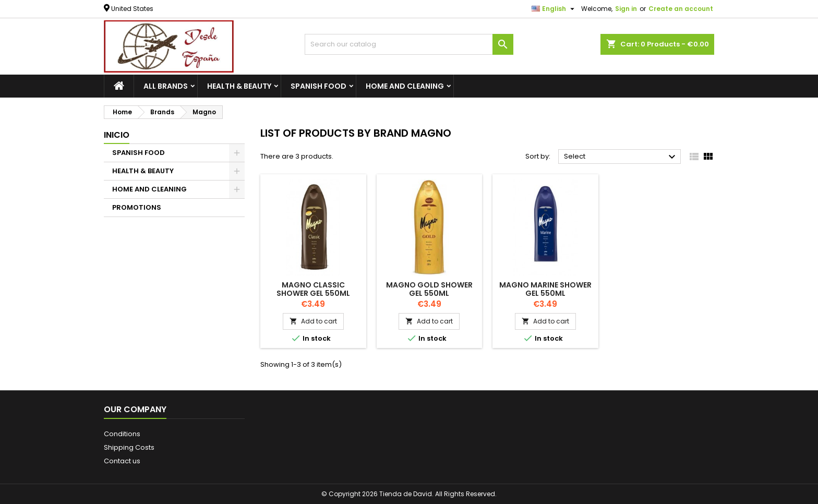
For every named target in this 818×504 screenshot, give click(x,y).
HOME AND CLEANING (405, 86)
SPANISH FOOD (318, 86)
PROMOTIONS (137, 207)
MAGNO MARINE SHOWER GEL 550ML (545, 289)
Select (621, 157)
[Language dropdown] (554, 9)
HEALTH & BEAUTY (239, 86)
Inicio (117, 135)
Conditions (122, 434)
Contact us (122, 461)
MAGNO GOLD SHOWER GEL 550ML (429, 289)
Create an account (681, 9)
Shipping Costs (129, 447)
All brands (166, 86)
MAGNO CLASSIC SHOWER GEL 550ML (313, 289)
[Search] (409, 44)
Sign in (626, 9)
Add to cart (313, 321)
